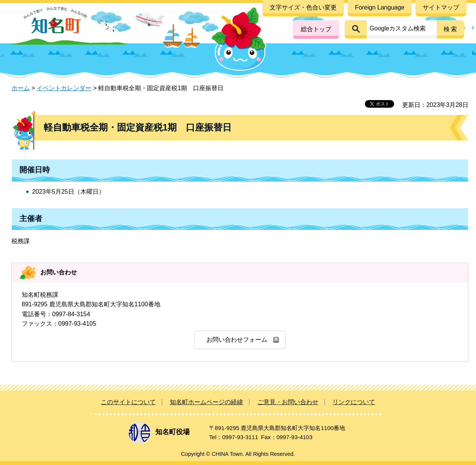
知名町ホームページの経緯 (206, 402)
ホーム (21, 88)
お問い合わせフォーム (237, 340)
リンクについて (354, 402)
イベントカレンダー (64, 88)
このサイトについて (128, 402)
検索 (451, 29)
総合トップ (316, 29)
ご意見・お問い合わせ (288, 402)
